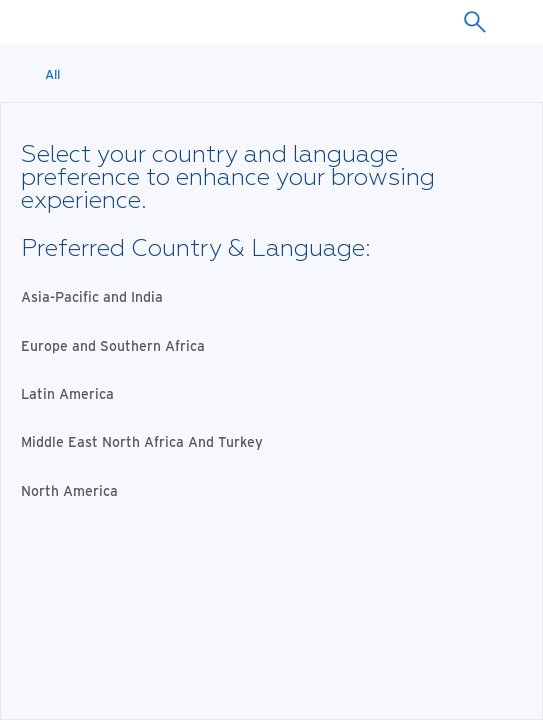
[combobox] (474, 22)
